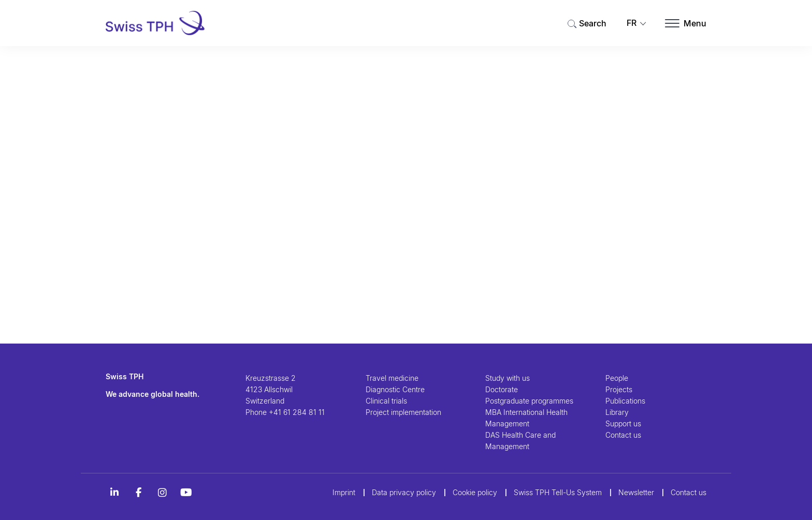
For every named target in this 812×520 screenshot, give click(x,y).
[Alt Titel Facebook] (138, 493)
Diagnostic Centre (395, 389)
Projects (619, 389)
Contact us (623, 435)
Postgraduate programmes (529, 401)
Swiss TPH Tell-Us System (558, 492)
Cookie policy (475, 492)
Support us (623, 424)
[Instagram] (162, 493)
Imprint (344, 492)
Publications (625, 401)
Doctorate (502, 389)
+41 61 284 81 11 (297, 412)
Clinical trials (386, 401)
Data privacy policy (404, 492)
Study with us (508, 378)
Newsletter (636, 492)
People (617, 378)
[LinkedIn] (114, 493)
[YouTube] (186, 493)
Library (617, 412)
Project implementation (403, 412)
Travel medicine (392, 378)
